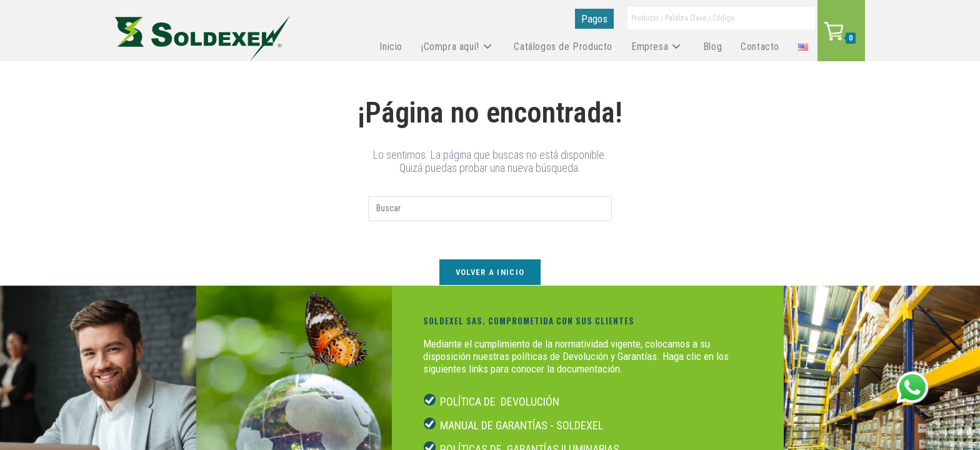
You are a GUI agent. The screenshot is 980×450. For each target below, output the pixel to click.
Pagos (594, 19)
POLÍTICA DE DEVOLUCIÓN (500, 402)
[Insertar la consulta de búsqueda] (490, 209)
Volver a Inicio (490, 272)
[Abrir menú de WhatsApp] (912, 387)
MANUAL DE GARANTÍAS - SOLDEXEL (522, 425)
